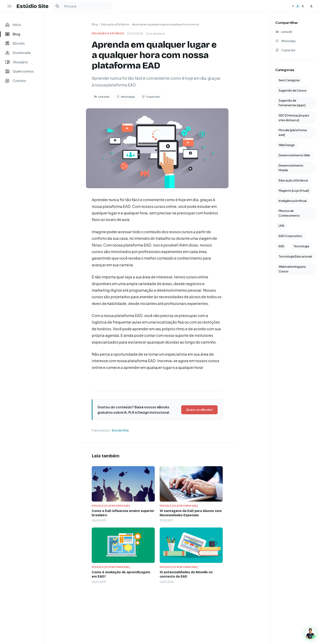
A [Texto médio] (298, 6)
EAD (281, 246)
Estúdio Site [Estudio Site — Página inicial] (32, 6)
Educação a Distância (115, 24)
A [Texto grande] (303, 6)
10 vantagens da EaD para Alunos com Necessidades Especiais (191, 513)
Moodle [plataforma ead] (111, 506)
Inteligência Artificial (293, 201)
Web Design (287, 145)
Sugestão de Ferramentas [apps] (292, 103)
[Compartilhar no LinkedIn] (296, 32)
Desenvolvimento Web (294, 155)
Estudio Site (120, 430)
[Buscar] (57, 6)
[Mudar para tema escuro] (312, 6)
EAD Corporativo (290, 236)
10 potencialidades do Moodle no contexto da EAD (186, 574)
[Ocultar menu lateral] (9, 6)
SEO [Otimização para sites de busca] (294, 118)
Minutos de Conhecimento (289, 213)
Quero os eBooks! (199, 410)
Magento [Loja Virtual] (294, 190)
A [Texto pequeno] (293, 6)
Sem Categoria (289, 80)
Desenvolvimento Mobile (291, 168)
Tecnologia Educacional (295, 256)
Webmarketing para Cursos (292, 269)
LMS (281, 226)
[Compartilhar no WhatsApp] (296, 41)
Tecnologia (301, 246)
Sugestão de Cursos (293, 90)
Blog (95, 24)
